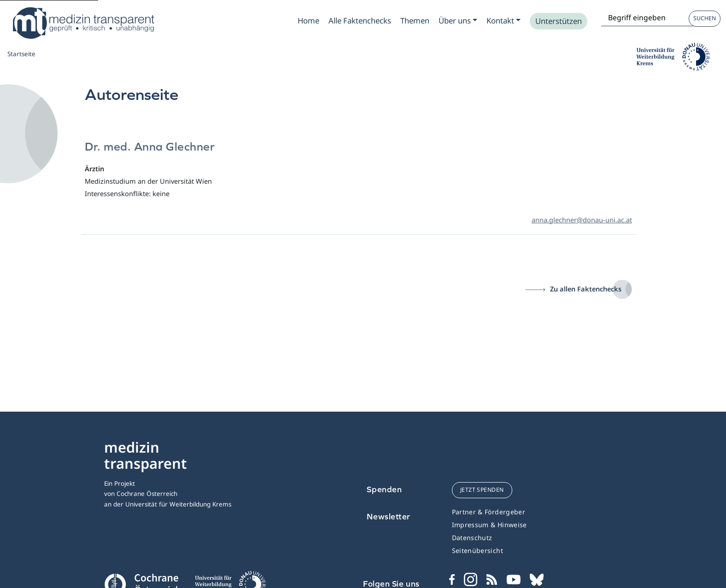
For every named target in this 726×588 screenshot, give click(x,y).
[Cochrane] (142, 583)
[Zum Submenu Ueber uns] (458, 21)
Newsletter (389, 516)
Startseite (21, 54)
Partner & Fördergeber (489, 512)
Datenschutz (472, 538)
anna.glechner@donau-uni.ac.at (582, 220)
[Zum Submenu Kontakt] (504, 21)
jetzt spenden (482, 490)
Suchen (705, 18)
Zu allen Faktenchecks (586, 289)
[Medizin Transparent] (83, 23)
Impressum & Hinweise (489, 525)
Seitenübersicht (477, 550)
